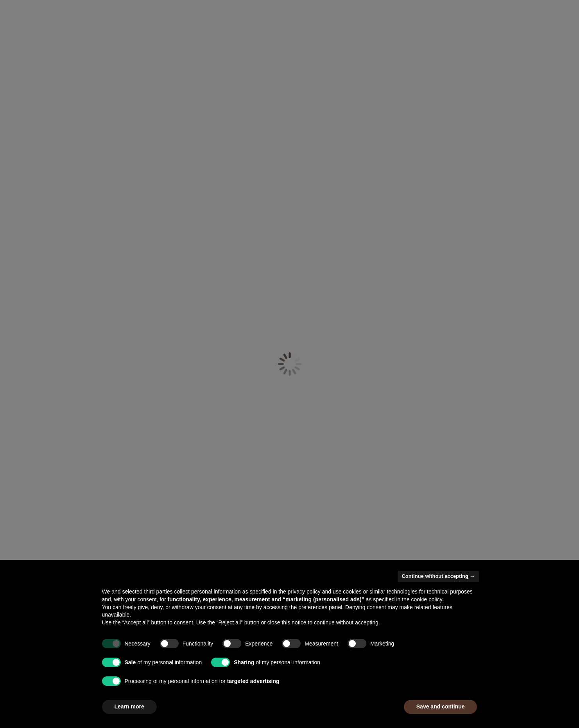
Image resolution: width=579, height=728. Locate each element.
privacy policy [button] (304, 592)
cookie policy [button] (427, 599)
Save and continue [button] (441, 706)
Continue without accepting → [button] (438, 576)
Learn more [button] (129, 706)
